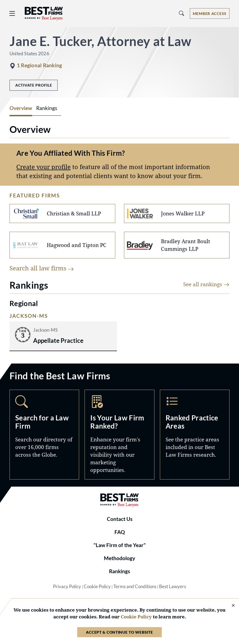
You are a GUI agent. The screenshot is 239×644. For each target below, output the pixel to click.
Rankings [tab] (47, 108)
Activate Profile (34, 85)
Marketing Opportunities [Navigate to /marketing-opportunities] (119, 435)
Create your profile (44, 167)
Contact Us (120, 519)
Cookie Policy (97, 587)
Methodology (119, 558)
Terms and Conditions (135, 587)
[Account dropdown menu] (210, 13)
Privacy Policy (67, 587)
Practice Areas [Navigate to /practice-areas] (195, 435)
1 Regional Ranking (39, 65)
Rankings (119, 571)
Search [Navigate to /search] (44, 435)
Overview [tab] (21, 108)
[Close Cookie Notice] (230, 606)
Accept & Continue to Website (119, 632)
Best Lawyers (173, 587)
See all (206, 284)
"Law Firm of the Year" (120, 545)
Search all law (42, 268)
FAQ (120, 532)
